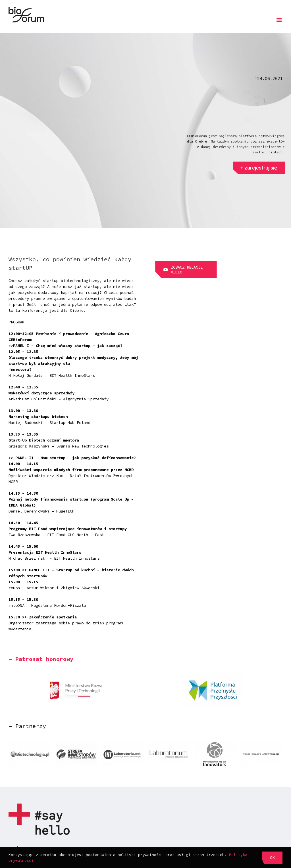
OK (272, 857)
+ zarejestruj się (259, 172)
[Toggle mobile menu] (279, 20)
